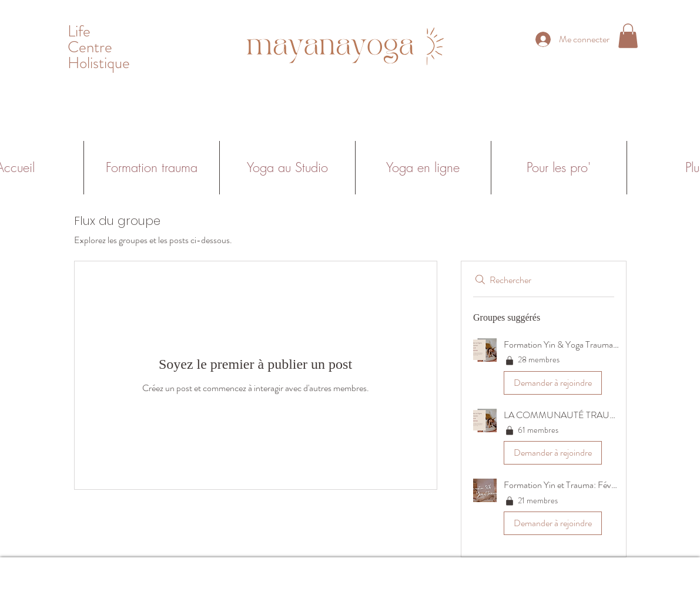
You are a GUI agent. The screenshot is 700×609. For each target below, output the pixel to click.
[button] (628, 36)
